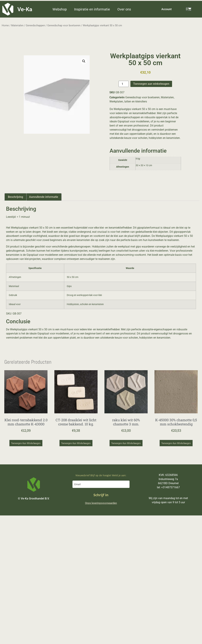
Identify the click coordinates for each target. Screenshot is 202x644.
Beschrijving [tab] (15, 197)
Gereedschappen (35, 25)
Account (166, 9)
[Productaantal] (124, 84)
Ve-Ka (25, 9)
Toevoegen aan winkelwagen (151, 84)
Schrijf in (101, 495)
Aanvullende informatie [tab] (44, 197)
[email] (101, 484)
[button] (62, 9)
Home (5, 25)
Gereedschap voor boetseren (64, 25)
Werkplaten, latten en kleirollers (128, 101)
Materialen (17, 25)
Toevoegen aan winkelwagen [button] (26, 443)
